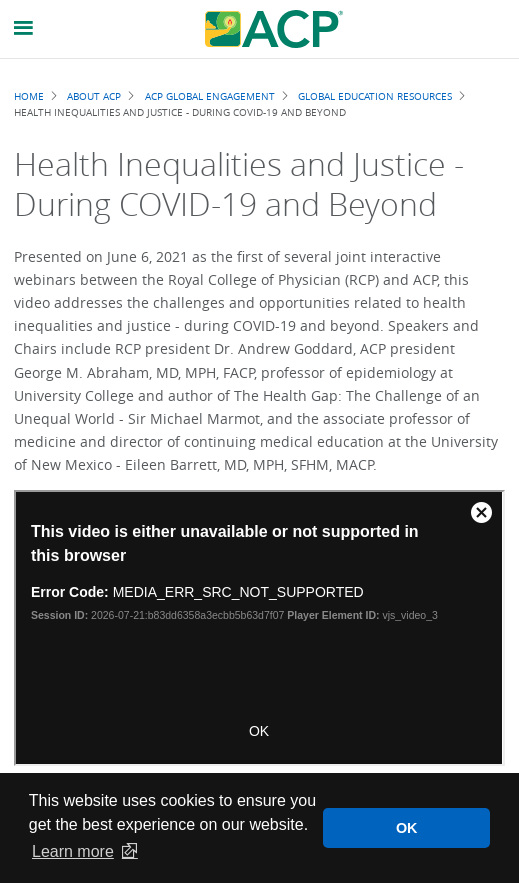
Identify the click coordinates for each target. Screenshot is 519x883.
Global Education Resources (375, 96)
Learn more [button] (73, 851)
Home (29, 96)
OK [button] (407, 828)
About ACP (94, 96)
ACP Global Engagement (210, 96)
